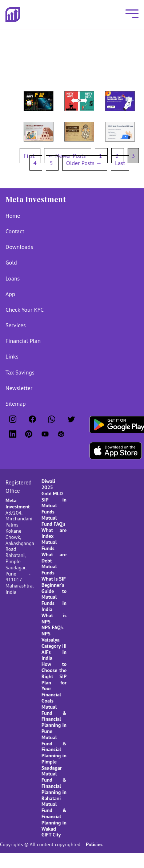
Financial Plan (23, 341)
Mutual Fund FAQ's (53, 521)
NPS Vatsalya (51, 637)
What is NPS (54, 619)
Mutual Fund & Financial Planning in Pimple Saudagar (54, 753)
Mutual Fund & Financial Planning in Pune (54, 719)
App (10, 294)
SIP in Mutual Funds (54, 506)
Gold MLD (52, 494)
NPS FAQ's (53, 627)
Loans (13, 278)
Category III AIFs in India (54, 652)
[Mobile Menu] (130, 14)
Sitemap (16, 404)
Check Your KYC (25, 310)
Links (12, 356)
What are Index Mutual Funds (54, 539)
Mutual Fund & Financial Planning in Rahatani (54, 786)
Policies (94, 844)
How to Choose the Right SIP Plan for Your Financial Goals (54, 682)
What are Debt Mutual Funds (54, 564)
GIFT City (51, 835)
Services (16, 325)
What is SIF (54, 579)
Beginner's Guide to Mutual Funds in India (54, 597)
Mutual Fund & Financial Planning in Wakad (54, 816)
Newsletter (19, 388)
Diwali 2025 (48, 484)
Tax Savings (20, 372)
